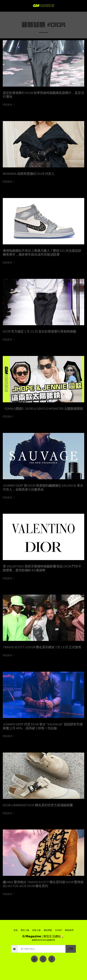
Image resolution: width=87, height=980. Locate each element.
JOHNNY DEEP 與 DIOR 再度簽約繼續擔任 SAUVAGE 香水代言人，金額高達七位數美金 (43, 487)
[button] (4, 6)
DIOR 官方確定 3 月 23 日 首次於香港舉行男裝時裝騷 (39, 331)
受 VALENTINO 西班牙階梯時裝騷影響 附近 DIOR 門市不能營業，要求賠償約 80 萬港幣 (42, 568)
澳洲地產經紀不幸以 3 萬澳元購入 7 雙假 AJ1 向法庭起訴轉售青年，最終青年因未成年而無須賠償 (42, 253)
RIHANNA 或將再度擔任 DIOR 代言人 (29, 174)
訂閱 (71, 949)
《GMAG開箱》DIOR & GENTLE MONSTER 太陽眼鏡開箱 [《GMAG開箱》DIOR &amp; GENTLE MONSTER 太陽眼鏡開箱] (43, 409)
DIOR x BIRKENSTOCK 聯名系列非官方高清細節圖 (38, 805)
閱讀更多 (9, 105)
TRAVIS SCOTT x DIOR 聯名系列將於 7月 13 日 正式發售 (42, 647)
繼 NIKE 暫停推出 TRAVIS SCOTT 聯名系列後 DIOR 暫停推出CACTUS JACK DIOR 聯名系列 (43, 884)
